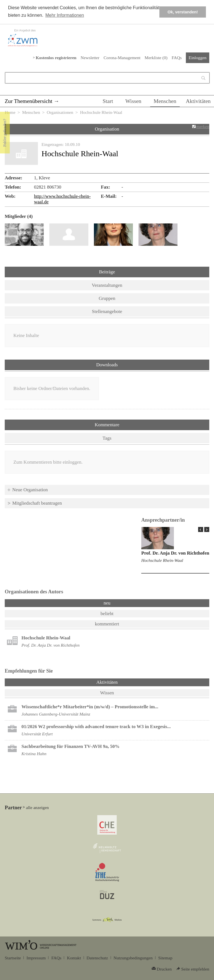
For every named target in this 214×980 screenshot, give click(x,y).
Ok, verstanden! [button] (183, 12)
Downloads (107, 365)
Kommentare (107, 425)
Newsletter (90, 58)
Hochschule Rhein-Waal (162, 560)
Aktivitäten (198, 101)
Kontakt (74, 958)
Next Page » (207, 529)
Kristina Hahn (34, 754)
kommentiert (107, 624)
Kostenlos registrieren (56, 58)
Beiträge (107, 272)
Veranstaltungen (107, 285)
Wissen (133, 101)
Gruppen (107, 298)
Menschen (165, 101)
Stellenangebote (107, 311)
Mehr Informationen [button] (65, 15)
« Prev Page (201, 529)
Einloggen (198, 58)
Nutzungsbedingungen (133, 958)
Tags (107, 438)
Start (108, 101)
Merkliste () (156, 58)
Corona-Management (122, 58)
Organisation (107, 129)
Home (10, 112)
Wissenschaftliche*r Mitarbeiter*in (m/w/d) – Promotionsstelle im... (90, 707)
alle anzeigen (37, 807)
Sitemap (165, 958)
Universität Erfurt (37, 734)
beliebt (107, 614)
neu (107, 603)
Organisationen (60, 112)
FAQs (177, 58)
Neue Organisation (30, 490)
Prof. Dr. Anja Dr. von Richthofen (175, 553)
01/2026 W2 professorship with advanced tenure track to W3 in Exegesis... (96, 727)
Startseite (13, 958)
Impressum (36, 958)
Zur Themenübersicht (29, 101)
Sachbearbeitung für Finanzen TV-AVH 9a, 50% (70, 746)
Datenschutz (97, 958)
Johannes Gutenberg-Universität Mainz (56, 714)
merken (203, 127)
